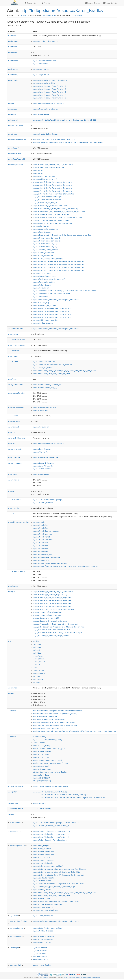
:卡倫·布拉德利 (41, 778)
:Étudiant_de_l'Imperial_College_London (51, 220)
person (23, 15)
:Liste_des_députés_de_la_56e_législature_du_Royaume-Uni (58, 264)
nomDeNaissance (17, 438)
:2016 (38, 170)
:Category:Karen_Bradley (47, 740)
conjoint (13, 334)
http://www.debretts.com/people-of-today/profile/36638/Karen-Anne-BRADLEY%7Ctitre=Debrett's (68, 142)
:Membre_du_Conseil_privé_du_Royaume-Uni (53, 165)
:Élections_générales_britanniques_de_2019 (52, 317)
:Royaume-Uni (41, 69)
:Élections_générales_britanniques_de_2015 (52, 311)
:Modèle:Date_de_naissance (46, 531)
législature (14, 421)
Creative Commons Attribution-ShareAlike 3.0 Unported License (82, 977)
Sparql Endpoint (110, 3)
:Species (37, 682)
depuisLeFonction (17, 345)
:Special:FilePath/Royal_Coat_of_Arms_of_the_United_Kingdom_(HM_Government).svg (69, 798)
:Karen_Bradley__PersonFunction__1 (49, 86)
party (11, 103)
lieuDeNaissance (16, 407)
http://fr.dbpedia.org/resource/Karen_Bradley (62, 11)
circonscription (15, 329)
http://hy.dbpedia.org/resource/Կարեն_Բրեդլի (50, 763)
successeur (14, 500)
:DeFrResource (40, 948)
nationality (13, 75)
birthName (13, 52)
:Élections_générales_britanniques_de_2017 (52, 314)
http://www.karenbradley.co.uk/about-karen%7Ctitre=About (54, 139)
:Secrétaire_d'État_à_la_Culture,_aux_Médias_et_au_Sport (58, 217)
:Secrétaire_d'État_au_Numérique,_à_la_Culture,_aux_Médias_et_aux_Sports (64, 291)
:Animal (37, 676)
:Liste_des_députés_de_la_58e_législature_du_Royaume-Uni (58, 270)
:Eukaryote (38, 679)
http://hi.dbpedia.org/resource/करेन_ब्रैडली (47, 760)
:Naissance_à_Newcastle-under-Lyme (50, 206)
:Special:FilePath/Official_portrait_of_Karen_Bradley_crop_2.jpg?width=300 (64, 120)
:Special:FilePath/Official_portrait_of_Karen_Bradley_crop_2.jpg (60, 795)
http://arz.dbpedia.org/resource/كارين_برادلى (49, 749)
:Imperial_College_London (45, 41)
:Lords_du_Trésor (42, 273)
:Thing (36, 641)
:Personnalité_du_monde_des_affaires (50, 80)
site (11, 491)
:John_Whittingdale (43, 256)
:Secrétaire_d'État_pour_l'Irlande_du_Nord (51, 214)
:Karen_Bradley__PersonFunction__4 (49, 95)
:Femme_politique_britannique (47, 200)
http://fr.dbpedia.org (49, 15)
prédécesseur (15, 463)
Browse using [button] (31, 3)
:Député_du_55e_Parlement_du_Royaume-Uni (53, 182)
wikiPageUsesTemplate (19, 522)
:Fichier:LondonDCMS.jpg (45, 320)
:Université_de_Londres (44, 306)
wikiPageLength (15, 153)
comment (13, 688)
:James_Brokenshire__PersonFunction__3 (51, 831)
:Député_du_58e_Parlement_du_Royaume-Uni (53, 191)
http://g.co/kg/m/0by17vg (42, 781)
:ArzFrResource (40, 951)
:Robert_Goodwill (42, 285)
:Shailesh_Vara (41, 898)
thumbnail (13, 120)
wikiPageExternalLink (17, 139)
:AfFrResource (40, 954)
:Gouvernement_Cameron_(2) (47, 241)
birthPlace (13, 61)
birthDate (13, 47)
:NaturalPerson (39, 674)
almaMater (13, 41)
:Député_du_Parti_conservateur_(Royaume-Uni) (54, 194)
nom (12, 432)
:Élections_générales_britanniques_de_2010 (52, 308)
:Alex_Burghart (41, 846)
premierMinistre (16, 449)
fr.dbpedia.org (77, 15)
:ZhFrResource (40, 957)
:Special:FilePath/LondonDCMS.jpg (50, 792)
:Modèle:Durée (41, 560)
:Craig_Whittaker (42, 849)
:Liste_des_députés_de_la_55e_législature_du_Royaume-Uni (58, 261)
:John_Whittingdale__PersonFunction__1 (51, 834)
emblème (13, 351)
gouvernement (15, 385)
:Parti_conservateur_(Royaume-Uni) (49, 103)
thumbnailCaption (16, 125)
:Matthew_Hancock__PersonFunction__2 (51, 826)
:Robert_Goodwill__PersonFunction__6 (50, 840)
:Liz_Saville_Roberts (43, 878)
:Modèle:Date (41, 525)
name (11, 814)
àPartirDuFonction (17, 572)
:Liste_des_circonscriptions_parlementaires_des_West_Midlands (59, 869)
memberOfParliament (19, 921)
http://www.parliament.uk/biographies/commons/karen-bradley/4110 (57, 711)
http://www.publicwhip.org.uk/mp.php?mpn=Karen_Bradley (54, 722)
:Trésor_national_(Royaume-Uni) (48, 904)
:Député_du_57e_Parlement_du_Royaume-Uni (53, 188)
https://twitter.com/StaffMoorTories (45, 717)
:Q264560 (39, 743)
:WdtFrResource (40, 960)
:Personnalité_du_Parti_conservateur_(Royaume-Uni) (55, 209)
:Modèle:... (40, 522)
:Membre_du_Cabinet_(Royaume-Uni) (50, 167)
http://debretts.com (40, 803)
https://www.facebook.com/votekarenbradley (49, 719)
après (14, 916)
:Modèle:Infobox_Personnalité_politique (50, 563)
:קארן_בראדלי (41, 757)
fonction (13, 362)
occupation (13, 80)
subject (12, 592)
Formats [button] (46, 3)
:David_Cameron (42, 232)
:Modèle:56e (40, 546)
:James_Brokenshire (43, 253)
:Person (37, 644)
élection (13, 586)
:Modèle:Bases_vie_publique (46, 557)
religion (12, 114)
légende (13, 416)
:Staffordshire (41, 64)
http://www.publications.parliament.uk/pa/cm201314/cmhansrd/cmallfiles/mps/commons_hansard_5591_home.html (74, 731)
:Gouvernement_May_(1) (45, 244)
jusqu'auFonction (16, 393)
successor (15, 831)
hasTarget (14, 948)
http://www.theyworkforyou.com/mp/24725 (48, 728)
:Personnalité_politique (44, 83)
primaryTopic (16, 965)
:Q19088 (38, 659)
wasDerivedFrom (16, 786)
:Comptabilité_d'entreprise (45, 109)
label (11, 693)
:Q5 (36, 665)
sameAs (12, 737)
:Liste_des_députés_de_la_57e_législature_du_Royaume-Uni (58, 267)
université (14, 508)
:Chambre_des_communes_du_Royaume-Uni (52, 223)
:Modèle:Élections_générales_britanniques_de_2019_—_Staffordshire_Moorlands (65, 566)
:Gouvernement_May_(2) (45, 247)
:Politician (37, 653)
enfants (13, 356)
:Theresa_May (41, 303)
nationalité (14, 427)
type (10, 641)
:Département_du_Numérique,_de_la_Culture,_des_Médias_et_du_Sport (62, 235)
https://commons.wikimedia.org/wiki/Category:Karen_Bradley (55, 714)
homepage (13, 803)
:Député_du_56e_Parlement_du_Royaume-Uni (53, 185)
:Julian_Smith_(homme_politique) (48, 259)
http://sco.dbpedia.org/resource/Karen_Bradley (50, 772)
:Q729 (37, 668)
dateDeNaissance (17, 340)
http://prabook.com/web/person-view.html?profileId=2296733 (55, 725)
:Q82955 (38, 671)
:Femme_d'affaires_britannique (47, 197)
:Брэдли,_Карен (42, 769)
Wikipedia (45, 977)
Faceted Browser (93, 3)
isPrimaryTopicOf (15, 809)
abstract (12, 36)
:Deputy (37, 650)
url (11, 514)
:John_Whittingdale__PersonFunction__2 (51, 837)
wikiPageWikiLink (16, 165)
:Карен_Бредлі (42, 775)
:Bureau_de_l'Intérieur (44, 176)
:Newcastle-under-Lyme (44, 61)
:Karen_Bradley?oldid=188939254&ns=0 (51, 786)
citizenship (13, 69)
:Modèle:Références (43, 540)
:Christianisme (41, 114)
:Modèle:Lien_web (42, 534)
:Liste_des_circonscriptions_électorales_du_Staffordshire (56, 872)
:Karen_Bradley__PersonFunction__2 (49, 89)
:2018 (38, 173)
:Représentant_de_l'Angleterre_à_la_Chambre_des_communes (59, 212)
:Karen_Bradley (39, 737)
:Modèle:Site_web (42, 555)
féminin (13, 379)
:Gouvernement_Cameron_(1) (47, 238)
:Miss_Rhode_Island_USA (45, 910)
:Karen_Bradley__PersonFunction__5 (49, 98)
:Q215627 (39, 662)
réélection (14, 480)
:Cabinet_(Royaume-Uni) (45, 179)
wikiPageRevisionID (17, 159)
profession (13, 109)
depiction (13, 792)
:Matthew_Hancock (43, 323)
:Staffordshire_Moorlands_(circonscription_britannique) (56, 300)
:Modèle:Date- (41, 528)
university (13, 134)
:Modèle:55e (40, 543)
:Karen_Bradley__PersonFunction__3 (49, 92)
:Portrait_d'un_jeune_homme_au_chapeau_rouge (54, 887)
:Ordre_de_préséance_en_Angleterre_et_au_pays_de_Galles (58, 884)
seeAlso (12, 711)
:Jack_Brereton (41, 857)
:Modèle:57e (40, 549)
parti (12, 443)
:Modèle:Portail (41, 537)
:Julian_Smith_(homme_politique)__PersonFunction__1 (56, 823)
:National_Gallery (42, 881)
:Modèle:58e (40, 552)
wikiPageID (13, 148)
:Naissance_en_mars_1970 (46, 203)
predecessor (15, 823)
